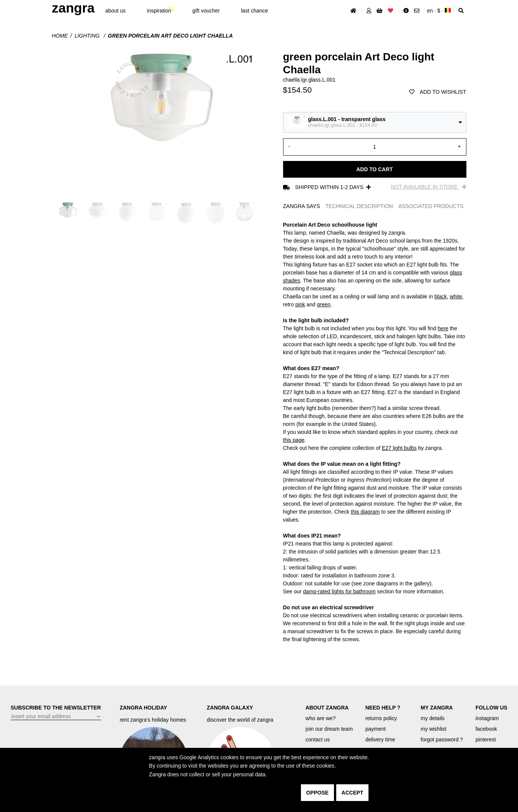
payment (376, 729)
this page (294, 440)
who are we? (320, 718)
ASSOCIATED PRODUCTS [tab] (431, 206)
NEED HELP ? (383, 708)
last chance (254, 11)
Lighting (88, 36)
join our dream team (329, 729)
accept (353, 793)
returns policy (381, 718)
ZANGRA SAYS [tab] (302, 206)
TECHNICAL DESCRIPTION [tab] (359, 206)
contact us (318, 739)
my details (433, 718)
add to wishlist (438, 92)
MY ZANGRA (437, 708)
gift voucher (206, 11)
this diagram (365, 512)
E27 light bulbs (399, 448)
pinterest (486, 739)
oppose (317, 793)
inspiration (159, 11)
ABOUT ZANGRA (327, 708)
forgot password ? (442, 739)
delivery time (380, 739)
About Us (115, 11)
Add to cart (375, 169)
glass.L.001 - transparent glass (347, 119)
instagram (487, 718)
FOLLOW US (491, 708)
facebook (486, 729)
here (443, 328)
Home (60, 36)
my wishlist (434, 729)
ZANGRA (73, 8)
